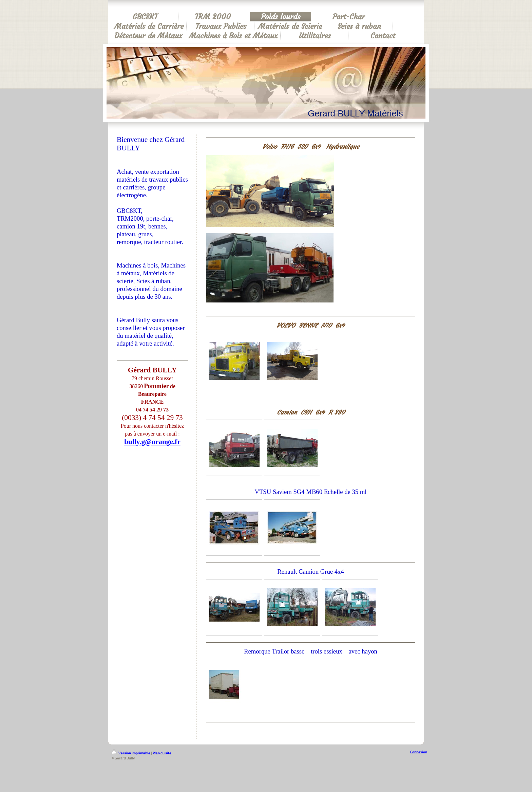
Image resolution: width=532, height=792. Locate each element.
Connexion (419, 752)
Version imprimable (131, 753)
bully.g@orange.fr (152, 442)
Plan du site (162, 753)
